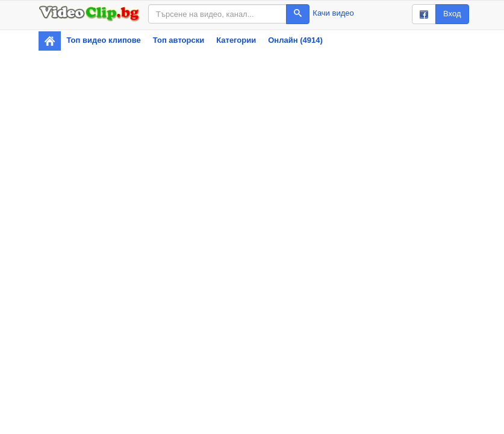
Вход (452, 14)
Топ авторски (179, 40)
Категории (236, 40)
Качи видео (333, 13)
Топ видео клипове (104, 40)
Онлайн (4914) (295, 40)
